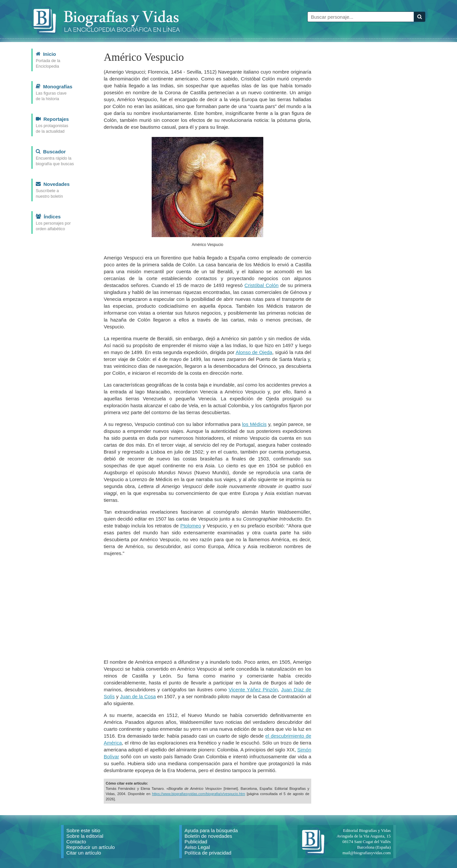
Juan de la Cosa (138, 696)
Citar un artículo (84, 853)
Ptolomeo (191, 526)
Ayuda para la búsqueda (211, 830)
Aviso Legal (197, 847)
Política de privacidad (208, 853)
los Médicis (254, 424)
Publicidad (196, 842)
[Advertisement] (207, 608)
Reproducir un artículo (91, 847)
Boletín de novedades (208, 836)
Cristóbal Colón (262, 285)
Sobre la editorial (85, 836)
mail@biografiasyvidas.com (367, 853)
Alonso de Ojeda (254, 352)
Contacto (76, 842)
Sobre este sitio (83, 830)
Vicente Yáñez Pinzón (253, 690)
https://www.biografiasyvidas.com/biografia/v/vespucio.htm (199, 794)
